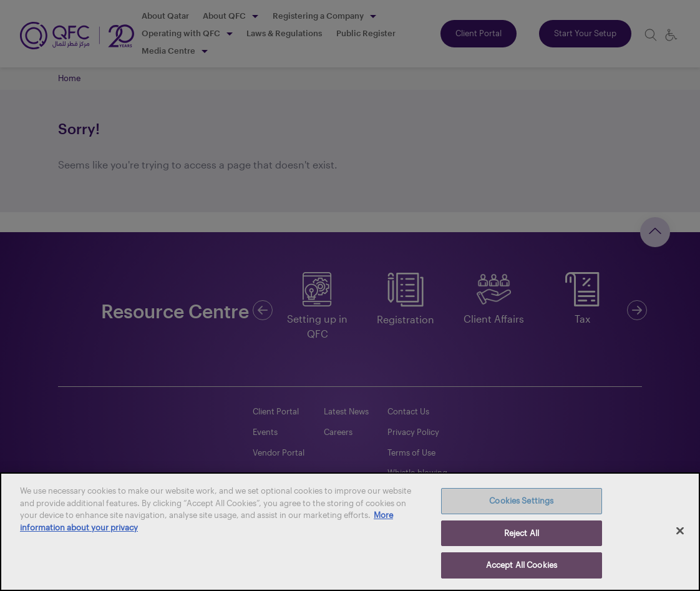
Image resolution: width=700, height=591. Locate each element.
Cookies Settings (521, 501)
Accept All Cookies (522, 565)
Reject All (522, 533)
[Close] (680, 531)
